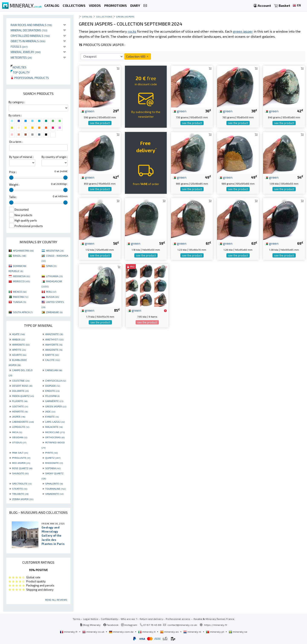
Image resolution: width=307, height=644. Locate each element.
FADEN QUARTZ (23, 396)
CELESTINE (21, 381)
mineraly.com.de (122, 632)
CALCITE (53, 360)
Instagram (129, 625)
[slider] (11, 178)
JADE (50, 411)
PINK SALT (20, 453)
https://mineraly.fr (216, 625)
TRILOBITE (20, 494)
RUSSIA (52, 297)
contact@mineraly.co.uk (182, 625)
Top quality (20, 72)
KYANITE (52, 417)
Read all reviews (56, 600)
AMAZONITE (54, 334)
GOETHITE (20, 406)
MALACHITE (54, 427)
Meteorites (21, 57)
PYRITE (51, 453)
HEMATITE (20, 411)
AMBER (18, 339)
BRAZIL (20, 256)
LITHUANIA (54, 276)
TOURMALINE (55, 489)
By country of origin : (55, 157)
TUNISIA (20, 302)
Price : (13, 172)
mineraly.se (238, 632)
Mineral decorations (29, 30)
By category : (17, 102)
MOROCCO (21, 281)
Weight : (14, 185)
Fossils (19, 47)
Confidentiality (109, 619)
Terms (77, 619)
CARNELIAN (54, 370)
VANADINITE (54, 494)
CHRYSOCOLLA (56, 381)
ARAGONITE (54, 350)
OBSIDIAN (20, 437)
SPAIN (51, 266)
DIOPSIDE (53, 386)
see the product (100, 123)
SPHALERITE (54, 483)
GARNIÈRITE (54, 401)
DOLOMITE (20, 391)
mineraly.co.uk (94, 632)
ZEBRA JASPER (23, 499)
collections (104, 17)
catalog (87, 17)
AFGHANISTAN (23, 250)
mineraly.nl (193, 632)
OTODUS (19, 442)
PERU (51, 292)
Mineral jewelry (26, 52)
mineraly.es (170, 632)
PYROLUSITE (21, 458)
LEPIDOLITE (21, 427)
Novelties (19, 67)
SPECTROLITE (22, 483)
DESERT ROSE (22, 386)
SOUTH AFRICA (23, 312)
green (87, 111)
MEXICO (20, 292)
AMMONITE (21, 344)
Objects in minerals (28, 41)
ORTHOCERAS (55, 437)
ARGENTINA (55, 250)
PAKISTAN (21, 297)
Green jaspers (125, 17)
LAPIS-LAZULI (55, 422)
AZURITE (19, 355)
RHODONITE (54, 463)
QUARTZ (53, 458)
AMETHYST (54, 339)
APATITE (19, 350)
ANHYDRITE (54, 344)
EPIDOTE (52, 391)
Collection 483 (138, 56)
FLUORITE (20, 401)
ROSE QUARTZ (22, 468)
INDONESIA (21, 276)
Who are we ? (129, 619)
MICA (17, 432)
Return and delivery (151, 619)
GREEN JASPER (56, 406)
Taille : (13, 197)
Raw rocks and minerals (31, 25)
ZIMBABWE (54, 312)
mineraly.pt (215, 632)
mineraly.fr (69, 632)
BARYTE (52, 355)
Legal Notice (91, 619)
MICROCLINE (55, 432)
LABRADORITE (23, 422)
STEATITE (20, 489)
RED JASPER (21, 463)
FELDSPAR (52, 396)
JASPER (19, 417)
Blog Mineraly (90, 625)
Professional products (30, 78)
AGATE (18, 334)
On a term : (16, 142)
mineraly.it (147, 632)
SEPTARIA (53, 468)
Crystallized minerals (30, 36)
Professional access (178, 619)
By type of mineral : (21, 157)
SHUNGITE (20, 473)
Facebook (111, 625)
